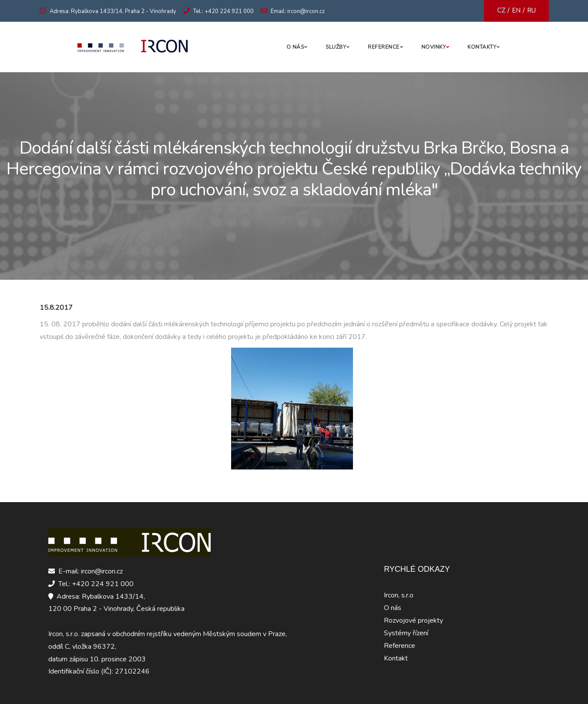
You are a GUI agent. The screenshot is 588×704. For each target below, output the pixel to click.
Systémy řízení (406, 633)
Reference (384, 47)
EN (516, 10)
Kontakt (396, 658)
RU (531, 10)
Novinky (434, 47)
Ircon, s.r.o (399, 595)
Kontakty (482, 47)
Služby (336, 47)
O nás (295, 47)
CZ (501, 10)
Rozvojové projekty (413, 620)
